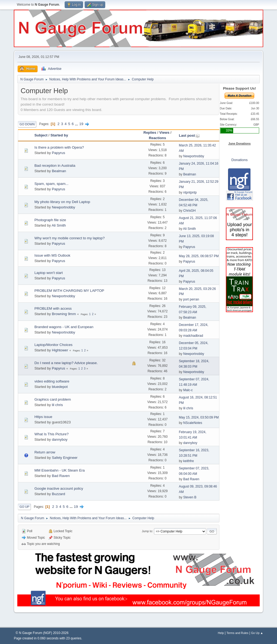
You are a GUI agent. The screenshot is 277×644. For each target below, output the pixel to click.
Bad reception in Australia (55, 166)
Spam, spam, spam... (51, 184)
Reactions (157, 138)
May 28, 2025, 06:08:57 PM (199, 256)
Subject (41, 135)
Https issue (43, 417)
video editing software (52, 381)
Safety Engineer (65, 458)
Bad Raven (61, 476)
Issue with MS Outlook (52, 255)
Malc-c (188, 390)
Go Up (24, 507)
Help (221, 633)
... (77, 124)
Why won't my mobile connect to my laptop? (70, 238)
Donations (239, 160)
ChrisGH (189, 211)
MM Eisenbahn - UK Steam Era (60, 470)
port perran (191, 299)
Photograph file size (50, 220)
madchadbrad (193, 336)
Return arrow (45, 452)
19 (81, 124)
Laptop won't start (49, 273)
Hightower (60, 350)
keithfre (188, 461)
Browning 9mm (64, 314)
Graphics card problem (53, 399)
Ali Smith (59, 225)
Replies (150, 133)
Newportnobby (194, 156)
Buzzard (59, 494)
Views (164, 133)
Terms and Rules (237, 633)
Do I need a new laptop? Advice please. (66, 363)
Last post (189, 135)
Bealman (59, 171)
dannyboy (60, 439)
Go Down (27, 124)
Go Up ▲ (257, 633)
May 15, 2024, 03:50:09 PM (199, 417)
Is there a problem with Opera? (59, 147)
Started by (59, 135)
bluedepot (60, 387)
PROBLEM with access (53, 308)
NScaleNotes (193, 423)
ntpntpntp (190, 192)
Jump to (147, 531)
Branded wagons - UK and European (64, 327)
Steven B (190, 497)
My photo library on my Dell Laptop (62, 202)
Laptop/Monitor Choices (53, 345)
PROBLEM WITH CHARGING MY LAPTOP (69, 291)
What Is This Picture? (51, 434)
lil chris (57, 405)
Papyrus (59, 153)
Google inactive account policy (59, 488)
